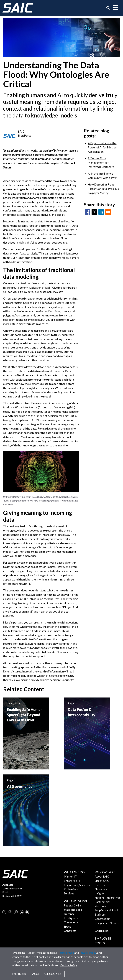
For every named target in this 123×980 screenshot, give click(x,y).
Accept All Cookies (47, 976)
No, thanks (19, 976)
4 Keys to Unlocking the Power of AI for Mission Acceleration (102, 147)
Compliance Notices (107, 923)
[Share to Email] (108, 212)
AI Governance (20, 786)
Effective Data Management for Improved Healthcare (101, 163)
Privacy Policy (88, 955)
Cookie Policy (69, 968)
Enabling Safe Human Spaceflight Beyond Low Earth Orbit (25, 715)
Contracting (102, 919)
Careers (102, 931)
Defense (69, 914)
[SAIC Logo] (18, 8)
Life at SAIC (102, 881)
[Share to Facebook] (87, 212)
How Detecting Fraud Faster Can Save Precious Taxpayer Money (103, 189)
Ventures (100, 906)
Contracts (70, 931)
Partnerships (103, 902)
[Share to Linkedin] (101, 212)
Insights (100, 893)
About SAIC (102, 876)
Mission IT (70, 876)
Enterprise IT (72, 881)
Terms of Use (66, 955)
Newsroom (101, 889)
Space (68, 927)
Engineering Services (77, 885)
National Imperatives (108, 898)
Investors (101, 885)
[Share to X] (94, 212)
